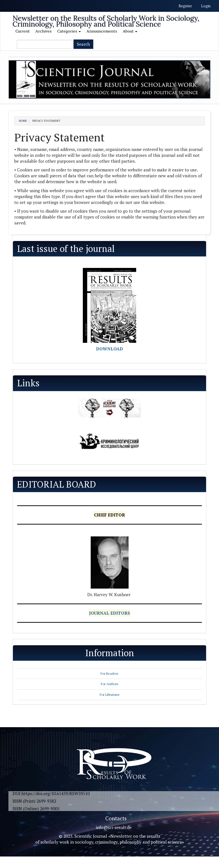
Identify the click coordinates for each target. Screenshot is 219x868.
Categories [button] (69, 31)
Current (23, 31)
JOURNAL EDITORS (109, 613)
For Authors (110, 684)
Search (83, 44)
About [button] (130, 31)
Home (23, 121)
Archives (44, 31)
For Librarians (110, 694)
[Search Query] (45, 44)
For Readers (109, 673)
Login (206, 6)
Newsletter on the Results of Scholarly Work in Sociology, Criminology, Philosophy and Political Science (106, 19)
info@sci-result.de (114, 827)
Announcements (102, 31)
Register (185, 6)
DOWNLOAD (109, 349)
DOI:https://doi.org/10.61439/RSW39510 (51, 793)
